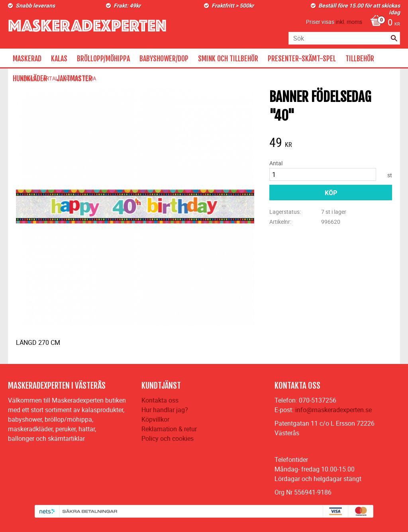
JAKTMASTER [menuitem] (74, 78)
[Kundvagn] (383, 23)
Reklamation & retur (169, 429)
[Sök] (394, 38)
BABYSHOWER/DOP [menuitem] (164, 59)
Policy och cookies (168, 438)
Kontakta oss (160, 400)
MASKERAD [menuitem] (27, 59)
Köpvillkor (155, 419)
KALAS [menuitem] (59, 59)
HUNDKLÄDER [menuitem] (30, 78)
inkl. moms (349, 22)
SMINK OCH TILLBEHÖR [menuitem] (228, 59)
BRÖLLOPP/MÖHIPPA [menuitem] (103, 59)
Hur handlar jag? (165, 410)
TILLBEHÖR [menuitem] (360, 59)
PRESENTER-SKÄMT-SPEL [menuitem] (302, 59)
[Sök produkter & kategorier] (344, 38)
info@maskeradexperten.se (333, 410)
